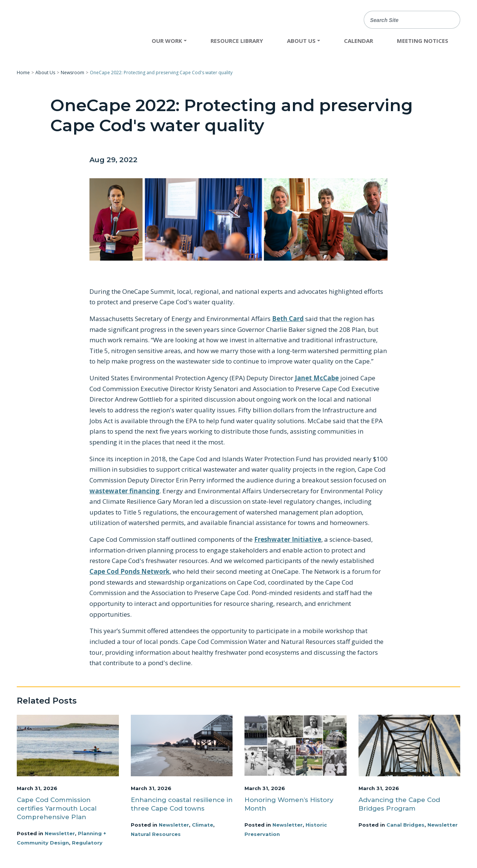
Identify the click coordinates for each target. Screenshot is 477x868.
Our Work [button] (167, 41)
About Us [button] (301, 41)
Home (23, 73)
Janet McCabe (317, 378)
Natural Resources (156, 834)
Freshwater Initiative (288, 539)
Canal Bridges (405, 825)
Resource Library (237, 41)
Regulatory (87, 843)
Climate (203, 825)
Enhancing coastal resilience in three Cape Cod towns (182, 804)
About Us (45, 73)
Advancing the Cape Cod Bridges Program (399, 804)
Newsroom (72, 73)
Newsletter (60, 833)
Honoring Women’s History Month (289, 804)
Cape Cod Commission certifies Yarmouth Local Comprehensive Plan (57, 808)
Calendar (358, 41)
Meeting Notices (423, 41)
